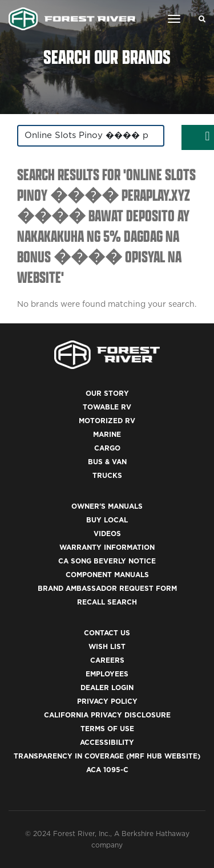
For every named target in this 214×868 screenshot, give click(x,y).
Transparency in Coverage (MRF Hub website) (107, 756)
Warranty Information (107, 547)
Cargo (107, 448)
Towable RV (107, 407)
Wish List (107, 646)
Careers (107, 660)
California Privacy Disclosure (107, 715)
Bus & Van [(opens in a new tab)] (107, 462)
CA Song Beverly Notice (107, 561)
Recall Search (107, 602)
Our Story (107, 393)
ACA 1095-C (107, 770)
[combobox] (91, 136)
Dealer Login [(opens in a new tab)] (107, 687)
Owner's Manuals (107, 506)
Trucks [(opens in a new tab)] (107, 475)
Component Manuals (107, 575)
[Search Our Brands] (199, 19)
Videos (107, 534)
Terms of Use (107, 729)
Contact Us (107, 633)
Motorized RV (107, 421)
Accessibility (107, 742)
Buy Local (107, 520)
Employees (107, 674)
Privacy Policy (107, 701)
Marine (107, 434)
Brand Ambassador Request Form (107, 588)
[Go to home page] (72, 19)
